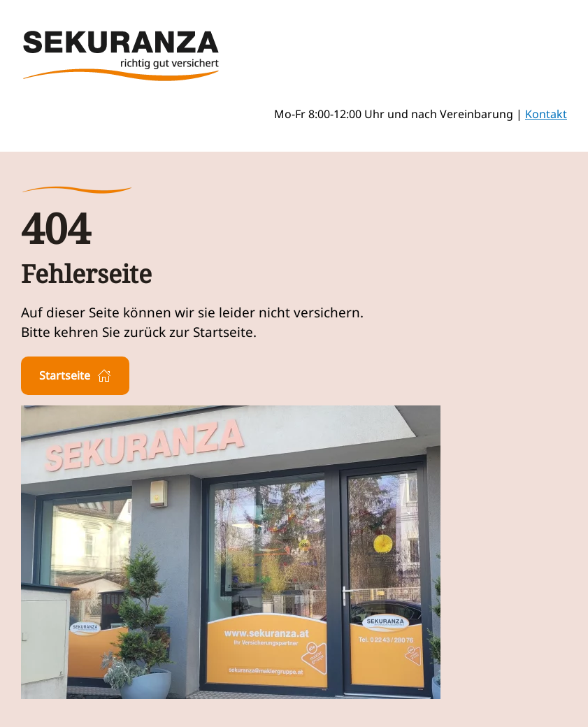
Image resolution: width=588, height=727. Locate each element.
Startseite (75, 375)
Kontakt (546, 114)
